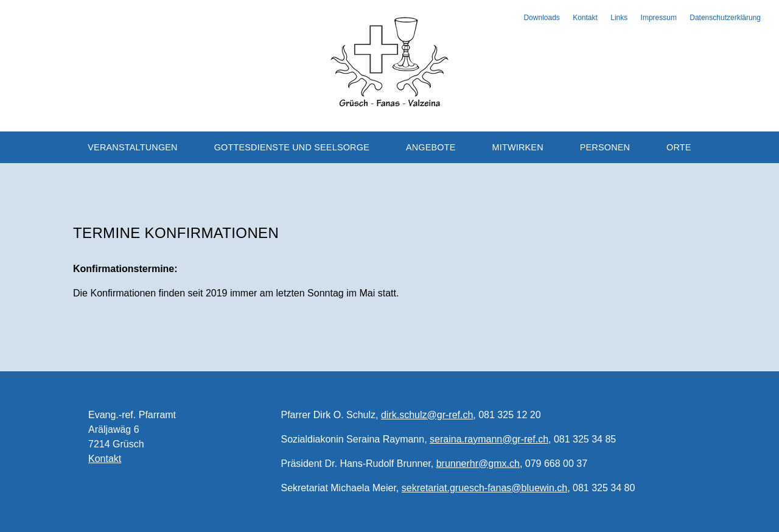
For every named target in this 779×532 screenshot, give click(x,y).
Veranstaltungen (132, 147)
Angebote (431, 147)
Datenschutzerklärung (725, 18)
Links (619, 18)
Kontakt (585, 18)
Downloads (541, 18)
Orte (679, 147)
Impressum (659, 18)
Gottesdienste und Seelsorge (292, 147)
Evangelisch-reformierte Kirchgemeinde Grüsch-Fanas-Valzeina (389, 61)
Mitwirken (517, 147)
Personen (605, 147)
